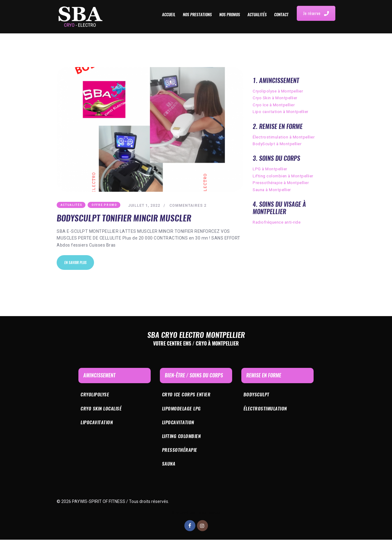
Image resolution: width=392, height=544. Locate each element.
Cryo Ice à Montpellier (275, 105)
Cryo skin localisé (103, 411)
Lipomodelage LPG (183, 411)
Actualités (72, 205)
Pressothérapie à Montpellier (283, 183)
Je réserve (316, 13)
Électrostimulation (266, 411)
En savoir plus (76, 264)
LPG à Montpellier (271, 169)
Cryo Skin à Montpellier (277, 98)
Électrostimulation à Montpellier (286, 137)
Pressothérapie (180, 453)
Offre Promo (104, 205)
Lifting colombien (183, 439)
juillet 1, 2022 (145, 206)
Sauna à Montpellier (273, 190)
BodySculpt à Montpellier (279, 144)
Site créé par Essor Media (196, 517)
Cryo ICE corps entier (188, 397)
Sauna (169, 468)
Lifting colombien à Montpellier (285, 176)
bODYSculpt (257, 397)
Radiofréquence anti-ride (279, 222)
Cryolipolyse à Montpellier (279, 91)
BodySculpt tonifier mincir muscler (126, 219)
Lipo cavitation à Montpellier (282, 111)
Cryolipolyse (96, 397)
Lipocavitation (98, 425)
